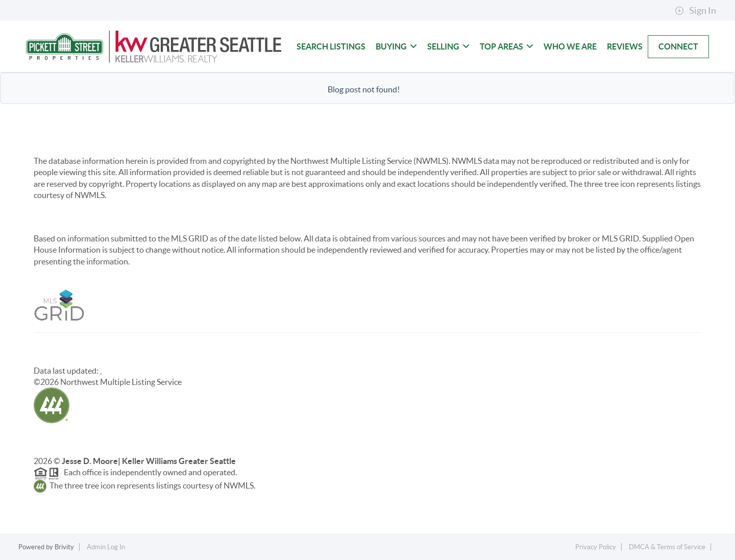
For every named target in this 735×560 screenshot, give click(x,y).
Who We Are (570, 46)
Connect (678, 46)
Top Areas (507, 46)
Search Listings (331, 46)
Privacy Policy (596, 547)
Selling (448, 46)
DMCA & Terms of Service (667, 547)
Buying (396, 46)
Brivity (64, 547)
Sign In (695, 11)
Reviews (625, 46)
